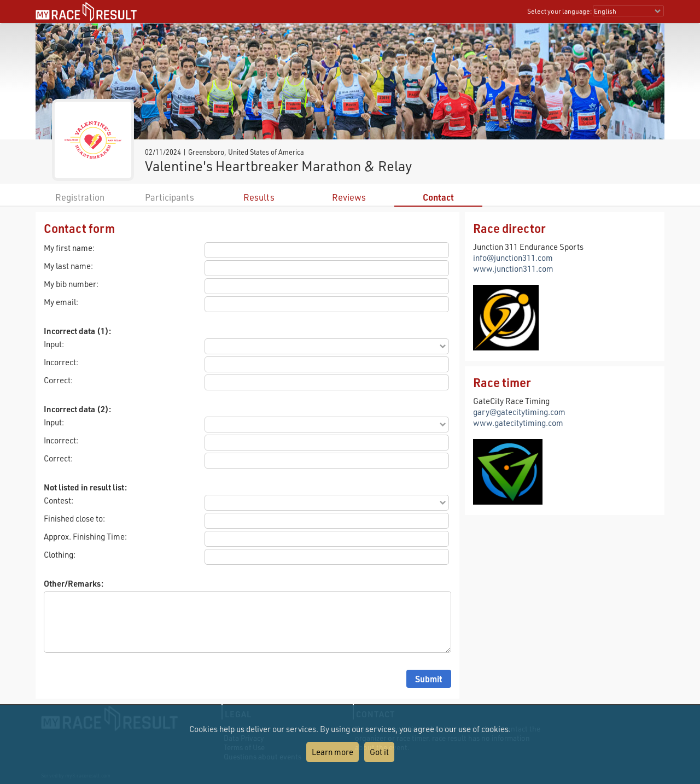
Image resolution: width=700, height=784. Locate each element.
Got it (379, 752)
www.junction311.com (513, 268)
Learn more (332, 752)
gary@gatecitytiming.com (519, 412)
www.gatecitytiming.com (518, 423)
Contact (438, 197)
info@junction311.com (513, 258)
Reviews (349, 197)
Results (259, 197)
